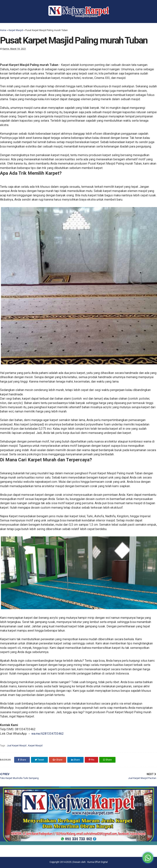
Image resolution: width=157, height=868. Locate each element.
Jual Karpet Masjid (17, 746)
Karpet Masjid (16, 30)
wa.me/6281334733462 (48, 734)
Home (3, 30)
